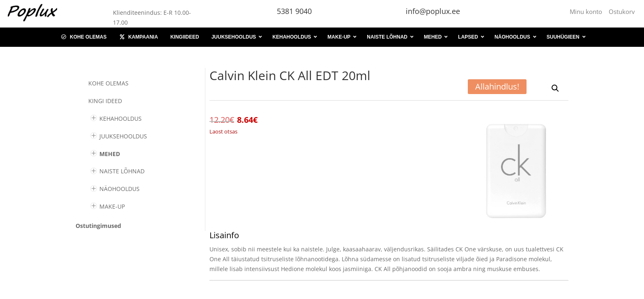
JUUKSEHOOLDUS (123, 136)
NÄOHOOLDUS (120, 189)
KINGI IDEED (105, 101)
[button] (555, 88)
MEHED (110, 154)
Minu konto (588, 11)
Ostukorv (622, 11)
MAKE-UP (112, 206)
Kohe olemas (108, 83)
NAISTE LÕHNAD (122, 171)
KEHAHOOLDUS (121, 118)
